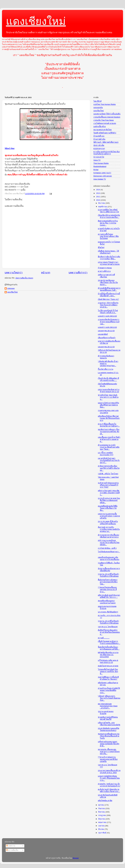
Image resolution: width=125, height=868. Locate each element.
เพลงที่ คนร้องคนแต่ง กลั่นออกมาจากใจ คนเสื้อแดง (109, 558)
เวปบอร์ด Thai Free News (104, 120)
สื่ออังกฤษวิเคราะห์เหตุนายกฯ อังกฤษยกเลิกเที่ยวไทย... (108, 582)
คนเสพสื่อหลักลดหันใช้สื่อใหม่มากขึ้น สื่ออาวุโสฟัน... (108, 508)
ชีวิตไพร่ (101, 248)
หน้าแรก (46, 273)
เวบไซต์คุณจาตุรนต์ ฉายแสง (105, 123)
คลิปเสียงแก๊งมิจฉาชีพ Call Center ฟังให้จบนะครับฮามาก (109, 418)
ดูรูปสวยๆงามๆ (99, 149)
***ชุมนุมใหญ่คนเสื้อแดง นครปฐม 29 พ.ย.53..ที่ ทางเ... (107, 589)
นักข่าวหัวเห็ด (99, 145)
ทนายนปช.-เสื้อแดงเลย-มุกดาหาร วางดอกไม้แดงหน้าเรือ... (109, 752)
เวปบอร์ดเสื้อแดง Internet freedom (107, 117)
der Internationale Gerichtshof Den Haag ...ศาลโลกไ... (108, 706)
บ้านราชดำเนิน (99, 139)
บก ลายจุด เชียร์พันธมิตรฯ (108, 612)
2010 (98, 200)
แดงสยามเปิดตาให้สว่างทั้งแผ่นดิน (107, 114)
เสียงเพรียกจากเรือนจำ (107, 338)
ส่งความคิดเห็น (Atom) (24, 278)
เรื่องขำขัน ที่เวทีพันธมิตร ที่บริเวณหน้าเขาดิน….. (108, 379)
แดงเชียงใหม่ (36, 21)
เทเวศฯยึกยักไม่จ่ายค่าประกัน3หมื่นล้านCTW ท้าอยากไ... (109, 460)
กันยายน (102, 808)
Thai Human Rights (101, 163)
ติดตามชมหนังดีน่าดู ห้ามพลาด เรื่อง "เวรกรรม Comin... (108, 223)
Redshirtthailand (100, 166)
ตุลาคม (101, 805)
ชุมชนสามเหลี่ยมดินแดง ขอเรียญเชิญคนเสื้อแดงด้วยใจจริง (109, 736)
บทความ (11, 846)
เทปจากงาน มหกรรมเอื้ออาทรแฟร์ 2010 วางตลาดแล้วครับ (109, 516)
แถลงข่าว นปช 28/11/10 (107, 316)
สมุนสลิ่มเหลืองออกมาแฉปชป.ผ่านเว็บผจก (107, 602)
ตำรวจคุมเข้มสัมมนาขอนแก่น (106, 357)
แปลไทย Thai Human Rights (105, 104)
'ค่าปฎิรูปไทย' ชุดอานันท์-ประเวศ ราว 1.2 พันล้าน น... (108, 397)
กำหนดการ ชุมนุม (105, 268)
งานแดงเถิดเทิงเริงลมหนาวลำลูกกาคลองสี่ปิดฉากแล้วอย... (109, 322)
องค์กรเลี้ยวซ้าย (100, 126)
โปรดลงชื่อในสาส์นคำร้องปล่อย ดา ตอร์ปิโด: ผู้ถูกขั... (108, 672)
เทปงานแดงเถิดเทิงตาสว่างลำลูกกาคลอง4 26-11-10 (109, 391)
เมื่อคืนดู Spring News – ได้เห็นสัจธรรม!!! (108, 252)
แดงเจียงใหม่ (99, 111)
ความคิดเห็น (12, 850)
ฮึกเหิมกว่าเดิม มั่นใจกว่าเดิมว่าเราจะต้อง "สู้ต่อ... (109, 258)
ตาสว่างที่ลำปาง (104, 271)
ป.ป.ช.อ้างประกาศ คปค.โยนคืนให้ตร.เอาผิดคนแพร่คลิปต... (109, 500)
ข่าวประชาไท (99, 157)
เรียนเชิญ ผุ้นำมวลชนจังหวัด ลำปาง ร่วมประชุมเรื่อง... (109, 216)
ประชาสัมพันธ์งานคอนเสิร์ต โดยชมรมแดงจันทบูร (109, 729)
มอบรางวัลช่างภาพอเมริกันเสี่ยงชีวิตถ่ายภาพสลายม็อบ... (108, 405)
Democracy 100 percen (103, 176)
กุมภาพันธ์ (102, 833)
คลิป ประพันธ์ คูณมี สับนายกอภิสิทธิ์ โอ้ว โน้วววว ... (109, 596)
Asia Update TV (100, 179)
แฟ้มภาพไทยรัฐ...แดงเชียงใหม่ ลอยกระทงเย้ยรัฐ (109, 724)
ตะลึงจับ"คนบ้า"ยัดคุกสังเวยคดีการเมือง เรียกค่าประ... (109, 790)
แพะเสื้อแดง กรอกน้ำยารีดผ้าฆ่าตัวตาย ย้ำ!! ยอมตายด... (109, 439)
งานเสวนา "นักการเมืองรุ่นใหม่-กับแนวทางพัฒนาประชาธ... (108, 305)
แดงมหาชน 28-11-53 (106, 331)
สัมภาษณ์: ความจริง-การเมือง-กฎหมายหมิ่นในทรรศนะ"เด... (109, 529)
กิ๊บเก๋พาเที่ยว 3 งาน (106, 369)
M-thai (96, 170)
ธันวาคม (102, 203)
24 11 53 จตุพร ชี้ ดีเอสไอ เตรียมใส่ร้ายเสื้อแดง (108, 523)
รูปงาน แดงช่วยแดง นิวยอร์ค (106, 713)
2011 (98, 197)
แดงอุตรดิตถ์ (103, 334)
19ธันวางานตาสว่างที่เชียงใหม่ (106, 276)
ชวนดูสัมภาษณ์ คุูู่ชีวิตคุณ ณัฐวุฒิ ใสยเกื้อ (108, 718)
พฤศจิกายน (103, 207)
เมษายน (102, 826)
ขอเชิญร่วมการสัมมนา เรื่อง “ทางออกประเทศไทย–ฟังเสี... (109, 432)
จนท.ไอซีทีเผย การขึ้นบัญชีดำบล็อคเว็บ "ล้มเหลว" (108, 678)
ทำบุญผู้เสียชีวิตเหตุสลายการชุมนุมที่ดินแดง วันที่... (109, 289)
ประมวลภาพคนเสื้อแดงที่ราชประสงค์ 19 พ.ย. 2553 (109, 772)
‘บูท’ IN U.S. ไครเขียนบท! (108, 627)
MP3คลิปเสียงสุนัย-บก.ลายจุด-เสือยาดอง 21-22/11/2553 (108, 655)
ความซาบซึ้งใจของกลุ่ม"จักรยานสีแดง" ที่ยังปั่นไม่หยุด (108, 236)
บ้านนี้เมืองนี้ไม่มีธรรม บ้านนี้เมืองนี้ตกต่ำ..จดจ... (109, 295)
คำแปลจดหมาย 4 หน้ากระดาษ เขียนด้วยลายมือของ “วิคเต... (109, 447)
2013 (98, 193)
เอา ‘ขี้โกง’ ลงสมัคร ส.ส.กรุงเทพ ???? (106, 454)
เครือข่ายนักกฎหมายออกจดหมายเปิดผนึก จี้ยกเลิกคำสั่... (109, 744)
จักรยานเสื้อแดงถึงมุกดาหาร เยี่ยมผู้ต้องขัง (109, 570)
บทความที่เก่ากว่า (78, 273)
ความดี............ (104, 638)
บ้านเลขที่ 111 (99, 136)
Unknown (11, 288)
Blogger (76, 858)
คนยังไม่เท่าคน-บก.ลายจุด (108, 666)
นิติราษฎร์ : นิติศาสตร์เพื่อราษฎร (106, 142)
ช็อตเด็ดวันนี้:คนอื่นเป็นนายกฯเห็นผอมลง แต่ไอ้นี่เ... (109, 648)
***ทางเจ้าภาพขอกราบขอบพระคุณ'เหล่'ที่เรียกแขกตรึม (108, 759)
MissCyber (10, 148)
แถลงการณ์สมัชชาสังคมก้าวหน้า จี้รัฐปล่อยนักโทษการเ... (109, 778)
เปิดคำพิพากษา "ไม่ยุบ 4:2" (108, 299)
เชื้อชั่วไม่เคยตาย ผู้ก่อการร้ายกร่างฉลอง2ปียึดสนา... (109, 642)
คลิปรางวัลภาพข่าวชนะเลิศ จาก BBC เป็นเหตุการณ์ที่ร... (109, 493)
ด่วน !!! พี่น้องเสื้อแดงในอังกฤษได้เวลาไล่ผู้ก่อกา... (109, 425)
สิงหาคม (102, 812)
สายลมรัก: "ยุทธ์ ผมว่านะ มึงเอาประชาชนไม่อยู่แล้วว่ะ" (109, 785)
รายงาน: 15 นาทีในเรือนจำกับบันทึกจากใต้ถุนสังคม (108, 575)
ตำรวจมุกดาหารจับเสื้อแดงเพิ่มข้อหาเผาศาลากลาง (108, 536)
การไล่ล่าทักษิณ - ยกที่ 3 (107, 548)
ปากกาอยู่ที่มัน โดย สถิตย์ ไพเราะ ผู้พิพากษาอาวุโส (108, 211)
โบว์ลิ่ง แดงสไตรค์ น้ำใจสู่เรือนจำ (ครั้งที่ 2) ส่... (108, 312)
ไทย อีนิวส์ (97, 101)
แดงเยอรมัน (98, 108)
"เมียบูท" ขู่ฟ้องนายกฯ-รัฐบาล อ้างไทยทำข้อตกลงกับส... (109, 698)
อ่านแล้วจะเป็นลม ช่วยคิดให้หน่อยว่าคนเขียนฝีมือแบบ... (109, 690)
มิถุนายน (102, 819)
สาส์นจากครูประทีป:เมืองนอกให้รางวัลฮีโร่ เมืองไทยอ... (109, 468)
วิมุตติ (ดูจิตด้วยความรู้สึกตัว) (105, 133)
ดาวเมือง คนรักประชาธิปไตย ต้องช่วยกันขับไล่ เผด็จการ (107, 153)
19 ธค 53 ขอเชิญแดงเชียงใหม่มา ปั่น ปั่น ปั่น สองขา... (108, 282)
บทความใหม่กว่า (14, 273)
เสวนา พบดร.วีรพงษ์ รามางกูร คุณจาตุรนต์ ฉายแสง (109, 263)
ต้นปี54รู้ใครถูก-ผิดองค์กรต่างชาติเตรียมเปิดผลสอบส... (109, 632)
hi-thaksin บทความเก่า (102, 173)
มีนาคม (101, 829)
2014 (98, 190)
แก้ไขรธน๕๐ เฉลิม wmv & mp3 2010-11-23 (108, 661)
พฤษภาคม (103, 822)
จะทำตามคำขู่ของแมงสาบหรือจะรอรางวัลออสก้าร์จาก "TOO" (108, 485)
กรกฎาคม (102, 815)
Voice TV (97, 160)
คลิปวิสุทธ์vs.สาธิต (105, 801)
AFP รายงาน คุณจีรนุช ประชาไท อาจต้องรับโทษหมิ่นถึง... (109, 543)
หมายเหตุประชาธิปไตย (102, 130)
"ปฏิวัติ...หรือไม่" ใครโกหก (108, 474)
